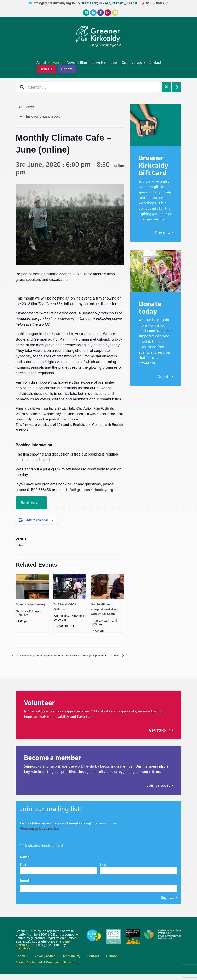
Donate (67, 69)
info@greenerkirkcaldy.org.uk (54, 3)
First (23, 870)
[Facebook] (101, 13)
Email (25, 886)
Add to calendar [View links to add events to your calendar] (37, 520)
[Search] (177, 87)
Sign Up (168, 903)
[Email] (86, 13)
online (20, 545)
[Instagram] (108, 13)
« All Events (25, 107)
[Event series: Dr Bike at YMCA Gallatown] (73, 626)
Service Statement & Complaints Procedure (47, 968)
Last (103, 870)
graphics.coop (26, 954)
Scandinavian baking (30, 604)
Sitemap (22, 962)
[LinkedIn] (93, 13)
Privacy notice (45, 962)
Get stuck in (161, 736)
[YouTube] (115, 13)
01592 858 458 (157, 3)
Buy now (164, 233)
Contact (93, 962)
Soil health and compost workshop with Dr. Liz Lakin (104, 609)
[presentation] (32, 586)
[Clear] (166, 87)
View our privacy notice (39, 834)
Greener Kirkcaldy (98, 34)
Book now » (31, 503)
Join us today (160, 791)
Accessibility (71, 962)
